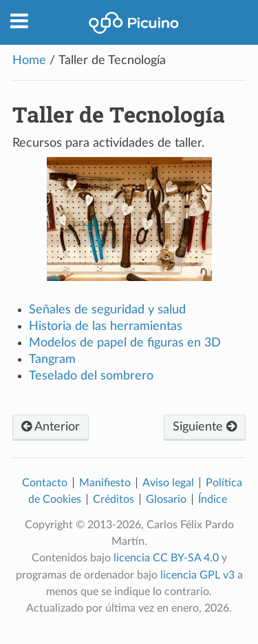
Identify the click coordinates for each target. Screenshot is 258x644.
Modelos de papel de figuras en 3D (125, 343)
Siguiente (205, 427)
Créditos (114, 499)
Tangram (52, 360)
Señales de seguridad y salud (107, 310)
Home (29, 61)
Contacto (45, 483)
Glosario (166, 499)
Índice (213, 499)
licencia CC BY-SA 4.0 (166, 558)
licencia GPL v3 (197, 575)
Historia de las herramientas (106, 326)
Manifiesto (105, 483)
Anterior (51, 427)
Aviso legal (168, 483)
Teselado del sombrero (91, 376)
